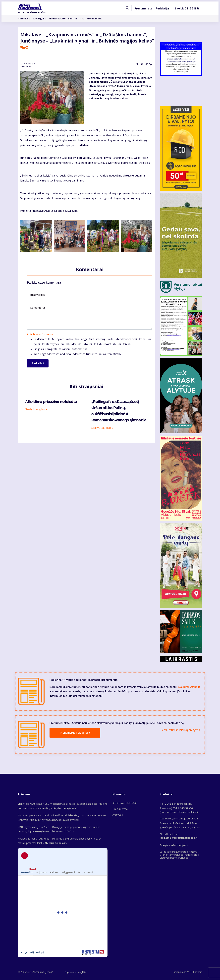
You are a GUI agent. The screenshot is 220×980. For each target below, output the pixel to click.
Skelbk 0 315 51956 (187, 9)
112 (82, 19)
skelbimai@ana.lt (189, 687)
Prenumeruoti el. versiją (75, 733)
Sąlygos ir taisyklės (76, 972)
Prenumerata (143, 9)
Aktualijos (24, 19)
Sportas (73, 19)
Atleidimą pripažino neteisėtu (51, 402)
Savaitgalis (39, 19)
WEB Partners (195, 972)
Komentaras (38, 308)
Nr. (144, 64)
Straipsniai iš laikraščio (125, 803)
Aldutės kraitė (57, 19)
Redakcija (162, 9)
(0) (24, 47)
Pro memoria (94, 19)
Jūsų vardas (37, 295)
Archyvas (118, 815)
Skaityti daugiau (36, 409)
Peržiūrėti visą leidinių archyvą (179, 730)
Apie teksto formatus (40, 334)
